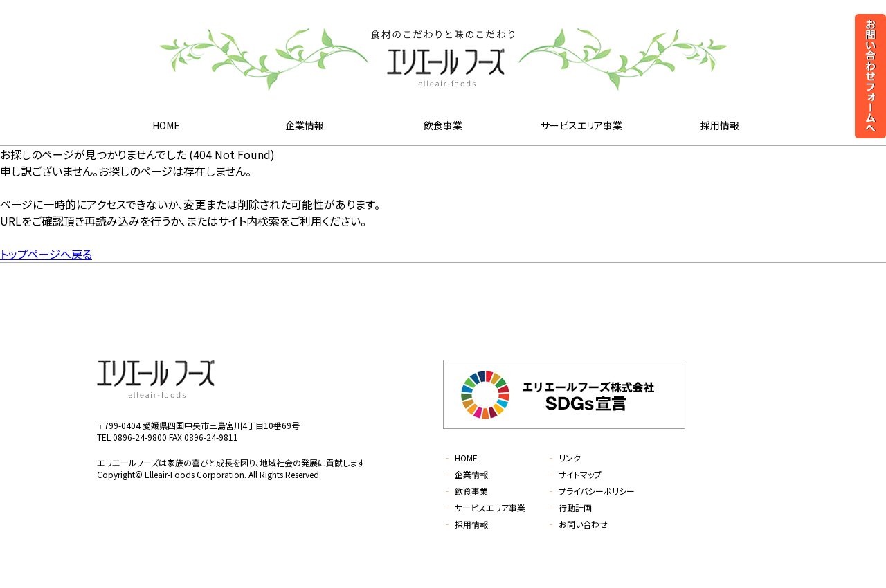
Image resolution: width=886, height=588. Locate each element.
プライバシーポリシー (591, 491)
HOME (166, 125)
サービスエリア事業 (581, 125)
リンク (564, 458)
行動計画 (569, 507)
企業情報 (305, 125)
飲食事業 (443, 125)
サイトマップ (574, 474)
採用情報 (720, 125)
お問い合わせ (577, 524)
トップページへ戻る (46, 254)
